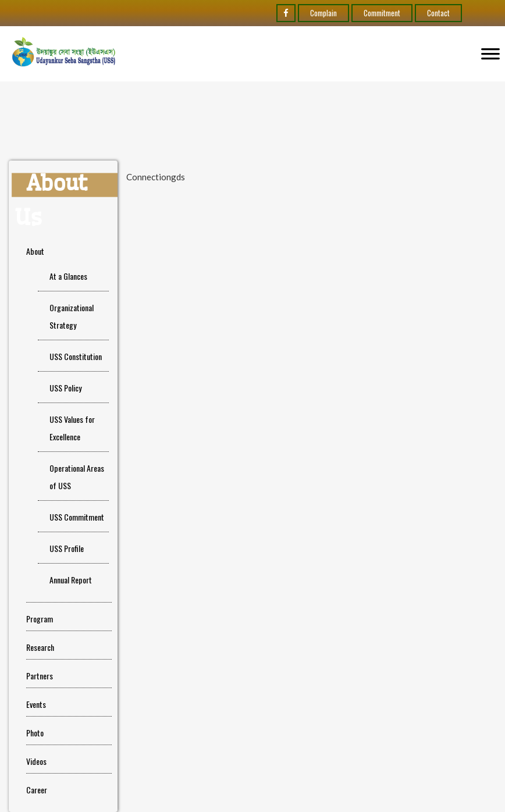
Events (36, 704)
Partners (40, 676)
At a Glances (68, 276)
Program (40, 619)
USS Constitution (76, 356)
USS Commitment (77, 517)
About (35, 251)
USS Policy (65, 388)
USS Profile (67, 548)
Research (40, 647)
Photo (35, 733)
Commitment (382, 13)
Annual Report (71, 580)
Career (37, 790)
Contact (438, 13)
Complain (323, 13)
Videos (36, 761)
